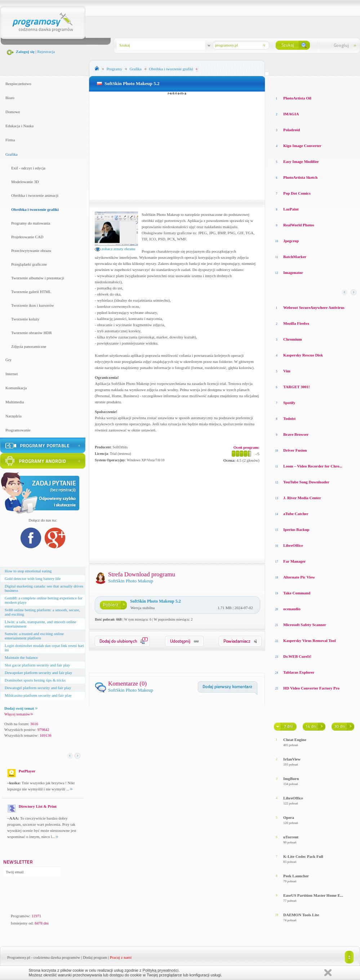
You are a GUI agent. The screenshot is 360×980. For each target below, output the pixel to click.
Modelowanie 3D (25, 182)
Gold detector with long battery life (33, 578)
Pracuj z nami (121, 957)
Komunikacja (16, 388)
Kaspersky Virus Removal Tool (310, 640)
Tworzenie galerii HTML (31, 292)
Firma (10, 140)
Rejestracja (46, 52)
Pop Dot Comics (297, 193)
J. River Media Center (302, 498)
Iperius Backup (296, 529)
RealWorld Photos (299, 225)
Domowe (13, 112)
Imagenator (293, 272)
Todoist (289, 418)
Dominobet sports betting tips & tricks (35, 680)
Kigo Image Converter (302, 146)
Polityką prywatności (161, 970)
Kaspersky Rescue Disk (303, 355)
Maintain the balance (21, 657)
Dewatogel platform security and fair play (38, 688)
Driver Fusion (295, 450)
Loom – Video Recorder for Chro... (313, 466)
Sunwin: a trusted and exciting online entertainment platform (34, 636)
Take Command (297, 593)
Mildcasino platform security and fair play (38, 695)
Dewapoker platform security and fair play (38, 673)
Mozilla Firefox (296, 323)
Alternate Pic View (299, 577)
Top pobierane (335, 83)
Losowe (281, 83)
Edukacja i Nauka (19, 126)
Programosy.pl (19, 957)
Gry (8, 360)
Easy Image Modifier (301, 161)
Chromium (293, 339)
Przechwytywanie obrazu (31, 250)
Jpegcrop (291, 241)
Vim (287, 371)
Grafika (12, 154)
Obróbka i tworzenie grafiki (35, 209)
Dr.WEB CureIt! (297, 656)
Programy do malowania (31, 223)
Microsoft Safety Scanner (305, 625)
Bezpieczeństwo (18, 84)
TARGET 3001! (297, 387)
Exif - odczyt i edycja (28, 168)
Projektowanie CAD (27, 237)
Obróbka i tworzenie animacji (35, 195)
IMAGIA (291, 114)
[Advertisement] (177, 146)
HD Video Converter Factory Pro (311, 688)
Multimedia (15, 402)
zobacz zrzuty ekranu (115, 249)
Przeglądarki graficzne (29, 264)
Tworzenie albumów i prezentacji (38, 278)
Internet (12, 374)
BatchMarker (295, 257)
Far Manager (294, 561)
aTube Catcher (296, 514)
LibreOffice (293, 545)
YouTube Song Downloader (306, 482)
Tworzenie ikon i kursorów (33, 305)
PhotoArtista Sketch (300, 177)
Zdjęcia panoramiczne (29, 346)
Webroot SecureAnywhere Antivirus (314, 307)
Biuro (10, 98)
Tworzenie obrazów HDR (32, 333)
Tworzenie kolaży (25, 319)
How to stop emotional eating (28, 571)
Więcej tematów (19, 714)
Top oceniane (304, 83)
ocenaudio (292, 609)
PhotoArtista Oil (297, 98)
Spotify (289, 403)
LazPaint (291, 209)
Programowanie (18, 430)
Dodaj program (95, 957)
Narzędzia (14, 416)
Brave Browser (296, 434)
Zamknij (328, 973)
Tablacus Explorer (299, 672)
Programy (114, 69)
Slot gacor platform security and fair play (37, 665)
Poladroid (292, 130)
